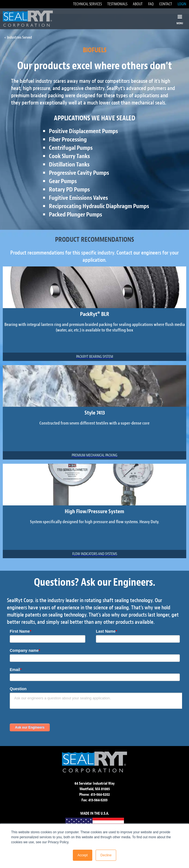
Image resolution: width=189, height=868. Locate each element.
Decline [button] (106, 855)
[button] (180, 20)
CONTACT (166, 4)
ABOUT (138, 4)
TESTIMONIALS (117, 4)
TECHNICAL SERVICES (87, 4)
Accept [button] (83, 855)
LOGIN (182, 4)
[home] (26, 19)
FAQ (151, 4)
